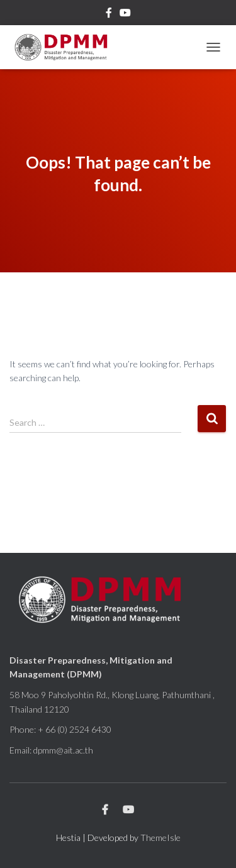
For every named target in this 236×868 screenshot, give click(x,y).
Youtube (125, 14)
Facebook (109, 14)
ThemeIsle (160, 837)
